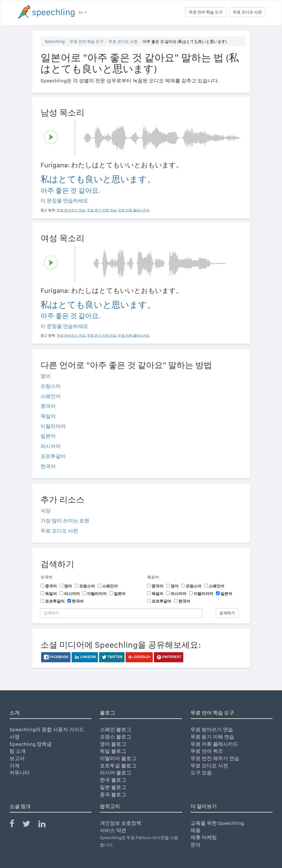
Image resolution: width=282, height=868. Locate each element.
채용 (196, 830)
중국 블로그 (113, 794)
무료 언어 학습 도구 (206, 12)
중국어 (48, 406)
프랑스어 (51, 386)
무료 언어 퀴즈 (207, 751)
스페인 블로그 (116, 729)
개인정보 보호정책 (121, 823)
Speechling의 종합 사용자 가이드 (47, 729)
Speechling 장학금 (31, 744)
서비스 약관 (113, 830)
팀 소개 (18, 751)
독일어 (48, 416)
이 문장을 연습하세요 (64, 201)
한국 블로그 (113, 780)
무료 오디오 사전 (247, 12)
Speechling (55, 41)
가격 (15, 766)
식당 (46, 511)
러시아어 (51, 446)
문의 (196, 845)
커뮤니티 (20, 773)
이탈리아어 (53, 426)
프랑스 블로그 (116, 737)
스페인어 (51, 396)
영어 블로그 (113, 744)
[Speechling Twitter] (30, 825)
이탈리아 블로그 (118, 758)
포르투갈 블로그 (118, 766)
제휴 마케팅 (204, 837)
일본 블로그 (113, 787)
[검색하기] (121, 613)
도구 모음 (201, 773)
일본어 (48, 436)
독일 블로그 (113, 751)
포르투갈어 (53, 456)
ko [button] (83, 12)
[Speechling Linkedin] (45, 825)
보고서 (17, 758)
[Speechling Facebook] (15, 825)
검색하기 (227, 613)
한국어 (48, 466)
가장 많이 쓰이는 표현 (65, 521)
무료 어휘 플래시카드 (214, 744)
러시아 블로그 (116, 773)
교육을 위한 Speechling (217, 823)
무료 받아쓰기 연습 (212, 729)
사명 (15, 737)
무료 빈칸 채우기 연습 (215, 758)
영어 (46, 376)
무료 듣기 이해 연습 (212, 737)
